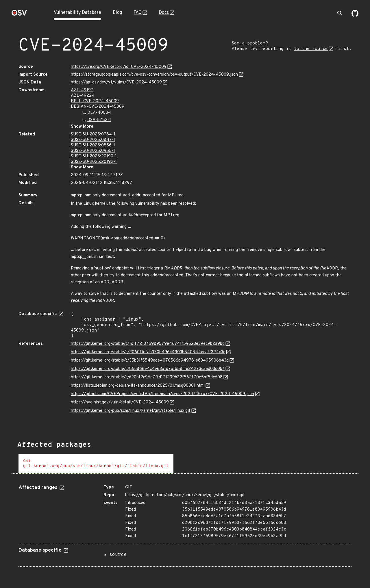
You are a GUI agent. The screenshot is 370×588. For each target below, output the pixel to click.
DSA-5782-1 (99, 120)
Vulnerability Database (77, 13)
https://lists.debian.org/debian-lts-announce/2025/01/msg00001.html (138, 386)
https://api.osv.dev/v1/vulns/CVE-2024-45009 (116, 82)
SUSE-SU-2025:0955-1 (93, 151)
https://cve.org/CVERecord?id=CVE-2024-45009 (119, 67)
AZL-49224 (83, 96)
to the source (311, 49)
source (118, 555)
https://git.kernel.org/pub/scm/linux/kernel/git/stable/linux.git (131, 411)
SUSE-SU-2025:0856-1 (93, 145)
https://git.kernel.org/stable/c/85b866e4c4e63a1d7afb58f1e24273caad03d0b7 (148, 369)
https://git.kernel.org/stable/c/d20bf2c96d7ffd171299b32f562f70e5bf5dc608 (147, 377)
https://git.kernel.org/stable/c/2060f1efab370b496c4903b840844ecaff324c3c (148, 352)
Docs (164, 13)
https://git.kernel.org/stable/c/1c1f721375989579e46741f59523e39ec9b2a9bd (148, 344)
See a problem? (250, 43)
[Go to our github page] (355, 16)
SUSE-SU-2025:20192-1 (94, 162)
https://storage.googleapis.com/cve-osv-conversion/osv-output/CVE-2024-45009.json (154, 75)
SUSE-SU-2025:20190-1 (94, 156)
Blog (117, 13)
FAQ (138, 13)
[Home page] (19, 15)
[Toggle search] (340, 13)
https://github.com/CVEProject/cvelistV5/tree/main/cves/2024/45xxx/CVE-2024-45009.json (162, 394)
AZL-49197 (82, 90)
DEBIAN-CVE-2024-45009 (98, 107)
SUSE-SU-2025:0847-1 (93, 140)
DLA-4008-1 (99, 113)
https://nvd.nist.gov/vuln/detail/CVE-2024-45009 (120, 402)
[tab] (96, 464)
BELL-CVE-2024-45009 (95, 101)
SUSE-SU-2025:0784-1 (93, 134)
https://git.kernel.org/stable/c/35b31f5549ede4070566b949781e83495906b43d (150, 361)
